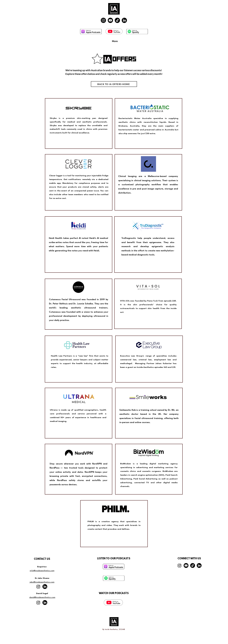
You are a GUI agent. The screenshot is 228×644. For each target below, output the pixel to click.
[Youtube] (110, 20)
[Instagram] (103, 20)
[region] (79, 123)
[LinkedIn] (124, 20)
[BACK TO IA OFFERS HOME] (114, 84)
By (104, 629)
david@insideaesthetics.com (42, 597)
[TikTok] (117, 20)
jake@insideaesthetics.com (42, 582)
